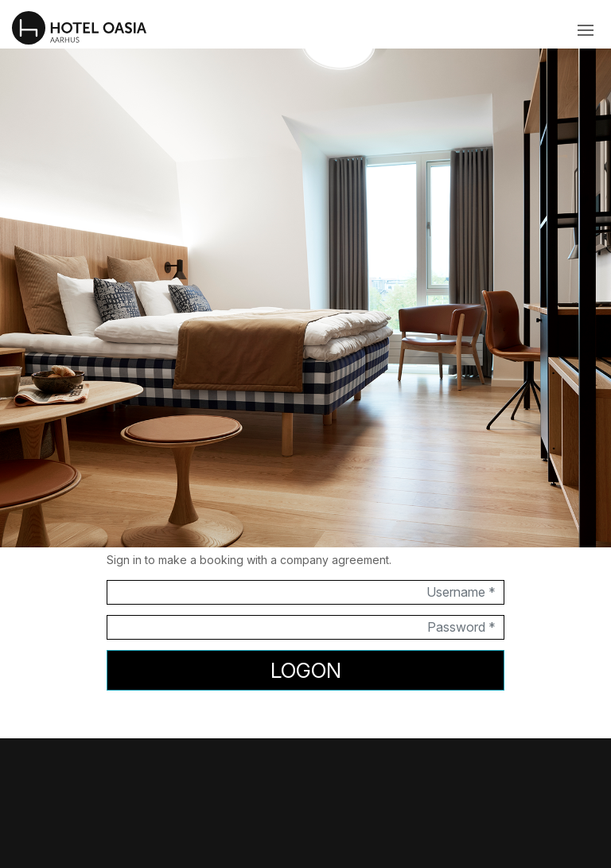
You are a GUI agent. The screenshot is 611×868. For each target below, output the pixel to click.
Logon (306, 670)
